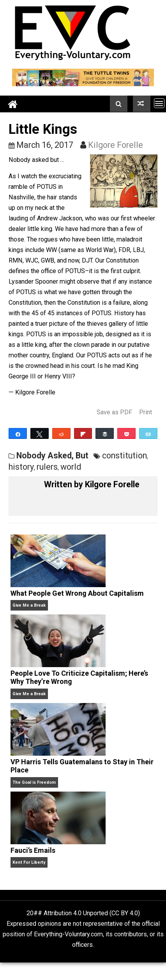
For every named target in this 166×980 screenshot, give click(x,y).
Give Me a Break (29, 605)
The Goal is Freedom (34, 782)
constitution (124, 455)
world (71, 467)
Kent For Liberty (29, 862)
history (21, 467)
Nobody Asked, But (52, 455)
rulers (47, 467)
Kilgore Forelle (116, 145)
